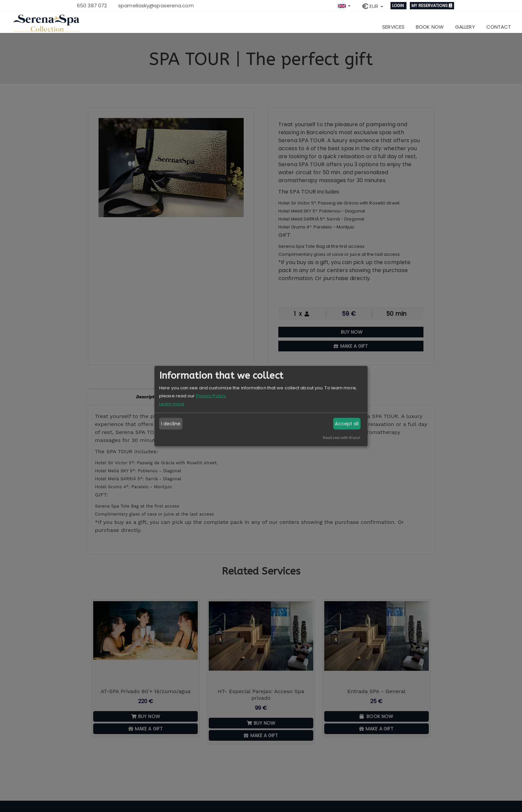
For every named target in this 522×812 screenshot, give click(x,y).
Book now (430, 27)
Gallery (465, 27)
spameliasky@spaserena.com (156, 5)
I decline (171, 424)
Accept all (347, 424)
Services (393, 27)
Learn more (172, 404)
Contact (499, 27)
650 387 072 (92, 5)
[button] (344, 5)
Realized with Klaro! (342, 437)
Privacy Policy (211, 396)
